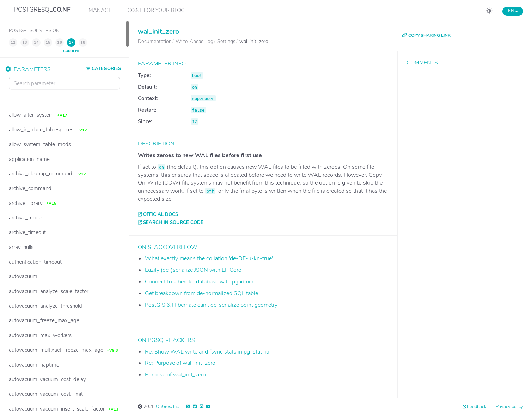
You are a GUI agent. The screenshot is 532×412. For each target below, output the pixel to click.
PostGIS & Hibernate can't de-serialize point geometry (211, 305)
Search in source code (173, 223)
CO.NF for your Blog (156, 10)
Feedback (477, 407)
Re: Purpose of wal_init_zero (180, 363)
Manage (100, 10)
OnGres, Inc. (168, 407)
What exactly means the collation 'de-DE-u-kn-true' (209, 258)
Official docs (161, 214)
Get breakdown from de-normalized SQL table (201, 293)
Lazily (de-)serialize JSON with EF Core (193, 270)
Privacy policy (509, 407)
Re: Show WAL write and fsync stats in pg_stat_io (207, 352)
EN (513, 11)
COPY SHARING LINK (426, 35)
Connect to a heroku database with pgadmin (199, 282)
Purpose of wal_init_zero (175, 375)
